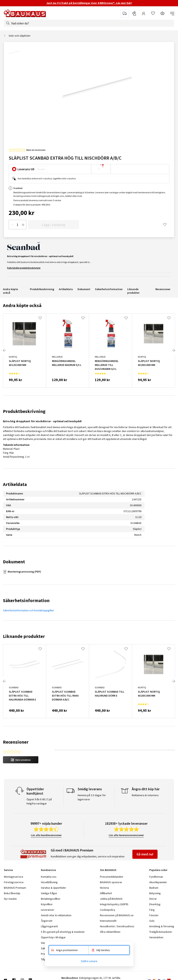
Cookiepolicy (108, 910)
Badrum (154, 888)
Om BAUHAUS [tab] (108, 870)
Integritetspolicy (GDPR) (114, 904)
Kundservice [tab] (48, 870)
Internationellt (108, 921)
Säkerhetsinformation (109, 289)
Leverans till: (26, 169)
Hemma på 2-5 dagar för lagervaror (92, 797)
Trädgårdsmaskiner (161, 932)
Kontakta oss (49, 877)
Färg (152, 910)
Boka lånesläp (12, 893)
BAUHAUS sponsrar (111, 882)
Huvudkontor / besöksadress (117, 926)
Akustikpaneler (158, 882)
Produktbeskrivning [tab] (24, 411)
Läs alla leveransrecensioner (126, 835)
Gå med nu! (145, 854)
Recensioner (163, 289)
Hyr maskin (10, 899)
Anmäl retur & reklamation (56, 915)
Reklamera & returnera (145, 795)
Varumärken (156, 937)
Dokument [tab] (14, 562)
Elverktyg (155, 904)
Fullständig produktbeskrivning (24, 268)
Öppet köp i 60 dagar (53, 937)
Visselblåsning (49, 882)
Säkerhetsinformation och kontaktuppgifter (29, 610)
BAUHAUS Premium (15, 888)
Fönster (154, 915)
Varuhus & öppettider (53, 888)
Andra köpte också (10, 291)
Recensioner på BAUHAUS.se (117, 915)
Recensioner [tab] (16, 742)
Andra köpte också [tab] (22, 305)
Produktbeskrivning (42, 289)
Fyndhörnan (156, 877)
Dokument (84, 289)
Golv (152, 921)
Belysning (155, 893)
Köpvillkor (47, 904)
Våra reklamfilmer (110, 932)
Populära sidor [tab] (158, 870)
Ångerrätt (47, 921)
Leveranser (48, 910)
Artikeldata (66, 289)
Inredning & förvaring (162, 926)
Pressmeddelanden (112, 877)
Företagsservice (14, 882)
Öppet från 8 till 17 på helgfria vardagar (39, 801)
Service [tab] (8, 870)
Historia (104, 888)
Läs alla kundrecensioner (46, 835)
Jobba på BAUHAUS (111, 899)
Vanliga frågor (49, 893)
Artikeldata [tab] (15, 484)
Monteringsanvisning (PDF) (24, 572)
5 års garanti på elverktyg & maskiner (63, 932)
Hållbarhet (106, 893)
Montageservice (14, 877)
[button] (21, 760)
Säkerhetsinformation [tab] (26, 600)
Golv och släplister (20, 36)
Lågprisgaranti (49, 926)
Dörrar (153, 899)
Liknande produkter (133, 291)
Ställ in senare (89, 961)
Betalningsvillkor (51, 899)
